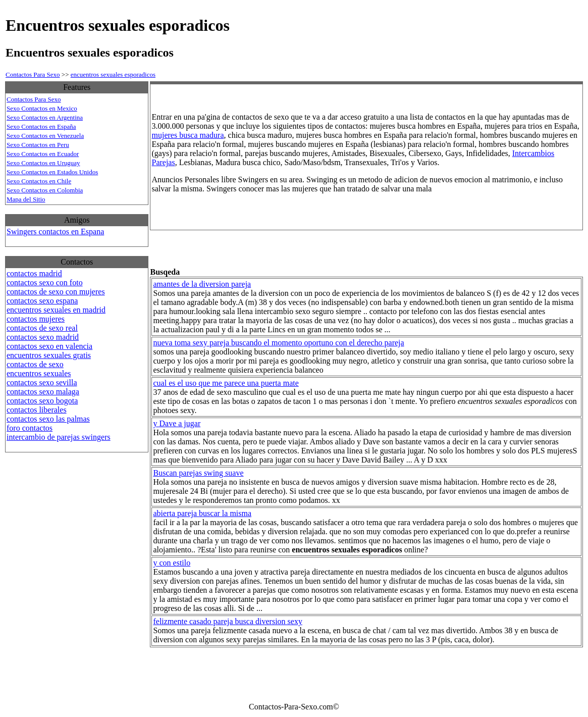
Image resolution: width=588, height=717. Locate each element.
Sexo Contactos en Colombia (45, 190)
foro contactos (30, 428)
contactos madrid (34, 273)
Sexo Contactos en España (41, 126)
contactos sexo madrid (43, 337)
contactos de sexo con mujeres (56, 292)
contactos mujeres (36, 319)
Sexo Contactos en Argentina (45, 117)
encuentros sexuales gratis (49, 355)
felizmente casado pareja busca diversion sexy (227, 621)
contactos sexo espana (42, 301)
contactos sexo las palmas (48, 419)
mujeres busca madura (188, 135)
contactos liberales (37, 410)
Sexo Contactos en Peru (38, 145)
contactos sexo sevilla (42, 382)
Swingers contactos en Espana (55, 232)
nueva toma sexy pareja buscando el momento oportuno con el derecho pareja (278, 343)
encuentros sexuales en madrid (56, 310)
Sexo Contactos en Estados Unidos (52, 172)
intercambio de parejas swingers (59, 437)
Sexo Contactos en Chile (39, 181)
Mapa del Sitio (26, 199)
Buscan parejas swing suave (198, 473)
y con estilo (172, 563)
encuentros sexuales (39, 373)
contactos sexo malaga (43, 392)
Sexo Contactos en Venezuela (45, 136)
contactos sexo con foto (45, 283)
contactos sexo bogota (42, 401)
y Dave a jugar (177, 423)
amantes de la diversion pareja (202, 284)
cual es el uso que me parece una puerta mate (226, 383)
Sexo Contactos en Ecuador (43, 154)
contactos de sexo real (42, 328)
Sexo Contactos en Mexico (42, 108)
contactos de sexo (35, 364)
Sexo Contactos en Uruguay (43, 163)
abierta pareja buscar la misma (202, 513)
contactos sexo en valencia (49, 346)
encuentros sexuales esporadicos (113, 74)
